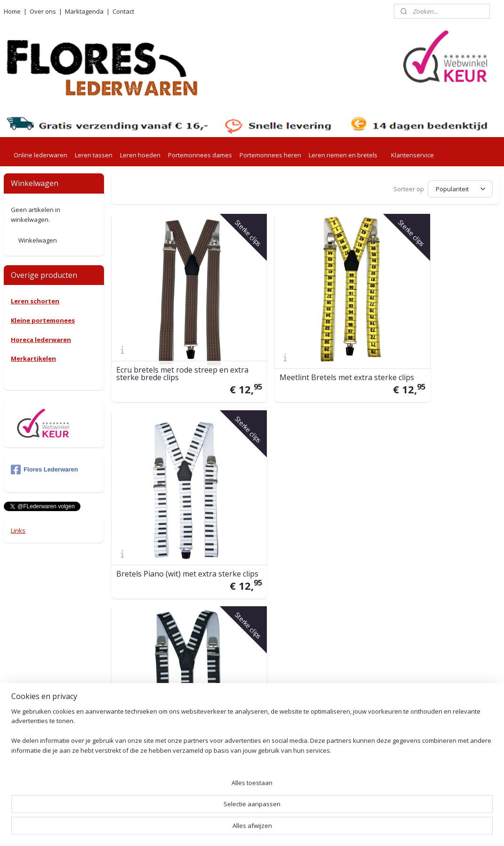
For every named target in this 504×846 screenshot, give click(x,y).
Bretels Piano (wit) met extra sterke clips (431, 341)
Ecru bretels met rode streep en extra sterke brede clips (173, 341)
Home (12, 11)
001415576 (159, 750)
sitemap (223, 829)
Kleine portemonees (43, 320)
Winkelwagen (38, 240)
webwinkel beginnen (279, 829)
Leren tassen (94, 155)
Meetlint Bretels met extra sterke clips (295, 341)
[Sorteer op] (461, 188)
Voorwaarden (226, 715)
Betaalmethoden (231, 660)
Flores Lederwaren (44, 470)
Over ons (43, 11)
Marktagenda (84, 11)
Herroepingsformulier (238, 781)
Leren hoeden (140, 155)
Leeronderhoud (229, 792)
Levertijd (219, 602)
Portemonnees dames (200, 155)
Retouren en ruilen (234, 649)
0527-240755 (137, 697)
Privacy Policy (226, 726)
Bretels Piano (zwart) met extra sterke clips (172, 506)
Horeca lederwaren (41, 340)
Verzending (222, 613)
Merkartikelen (33, 358)
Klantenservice (412, 155)
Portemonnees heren (270, 155)
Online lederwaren (40, 155)
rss (243, 829)
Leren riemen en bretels (343, 155)
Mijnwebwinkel (361, 829)
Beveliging (221, 736)
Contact (123, 11)
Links (18, 530)
